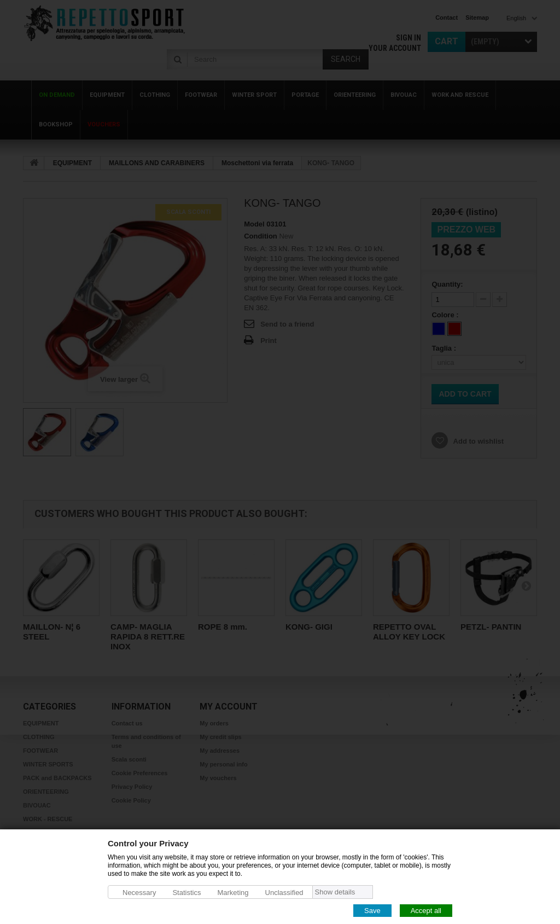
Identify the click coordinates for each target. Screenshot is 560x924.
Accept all (426, 910)
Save (372, 910)
